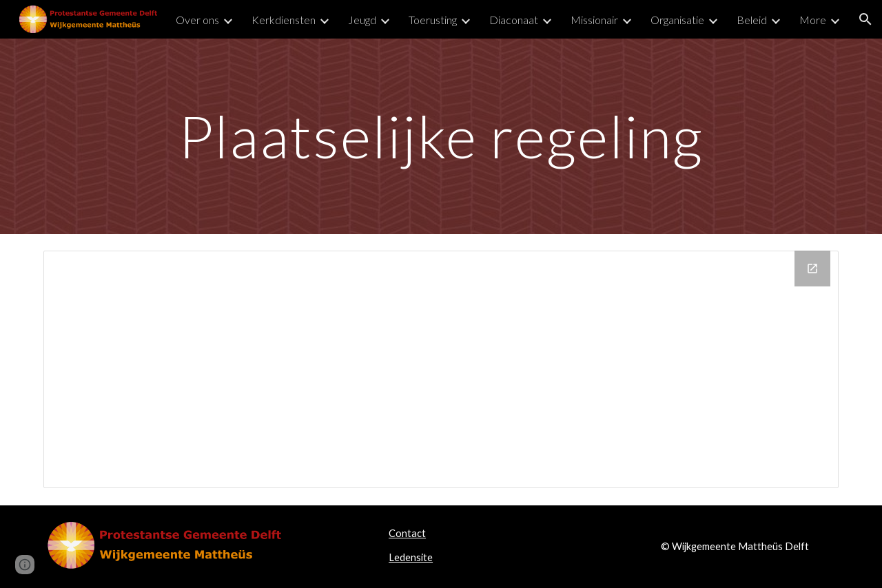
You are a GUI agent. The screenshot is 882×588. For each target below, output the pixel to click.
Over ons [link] (197, 20)
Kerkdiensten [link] (284, 20)
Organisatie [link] (677, 20)
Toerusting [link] (433, 20)
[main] (441, 136)
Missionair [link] (594, 20)
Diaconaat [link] (514, 20)
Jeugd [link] (362, 20)
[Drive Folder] (441, 369)
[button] (865, 19)
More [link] (813, 20)
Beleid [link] (752, 20)
